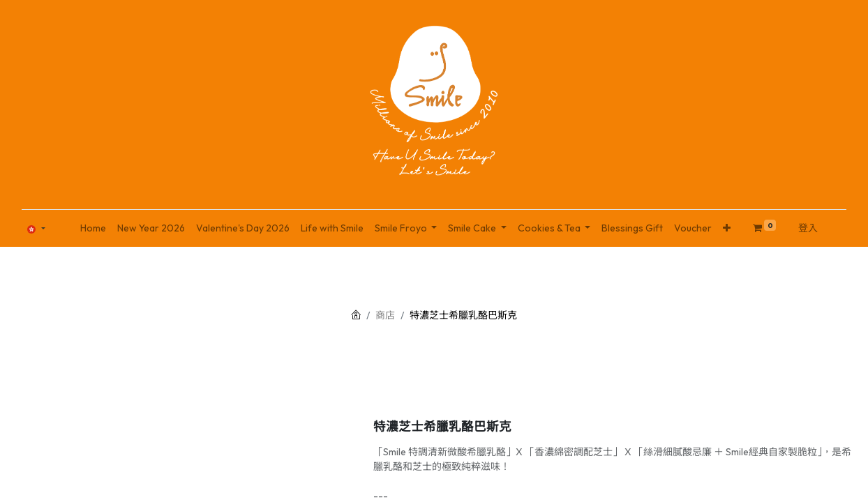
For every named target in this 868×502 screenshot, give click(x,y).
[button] (727, 228)
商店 (385, 315)
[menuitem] (93, 228)
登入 (808, 228)
